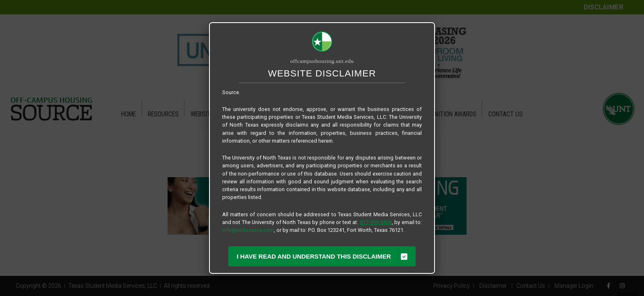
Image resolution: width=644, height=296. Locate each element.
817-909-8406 (376, 222)
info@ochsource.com (248, 230)
